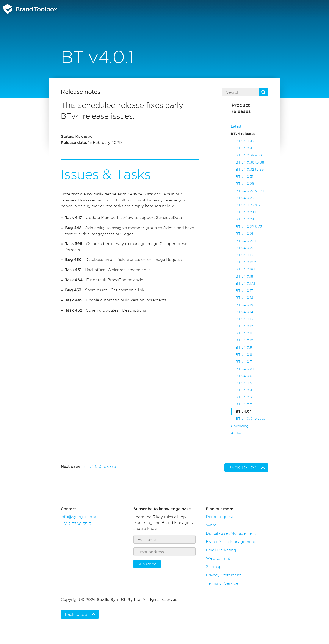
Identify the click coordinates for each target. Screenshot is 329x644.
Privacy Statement (223, 575)
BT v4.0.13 (244, 319)
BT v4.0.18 (244, 276)
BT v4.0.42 (245, 141)
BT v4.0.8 (244, 355)
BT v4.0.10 (244, 340)
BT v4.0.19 (244, 255)
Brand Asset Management (231, 542)
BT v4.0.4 (244, 390)
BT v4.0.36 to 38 (250, 162)
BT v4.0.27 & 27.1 (250, 191)
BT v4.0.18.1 (245, 269)
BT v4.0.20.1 (246, 241)
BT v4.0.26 (245, 198)
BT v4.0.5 (244, 383)
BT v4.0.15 (244, 305)
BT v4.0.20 (245, 248)
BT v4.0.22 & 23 (249, 227)
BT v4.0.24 (245, 219)
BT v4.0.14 (244, 312)
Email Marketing (221, 550)
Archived (239, 433)
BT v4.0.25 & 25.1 (250, 205)
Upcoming (240, 426)
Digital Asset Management (231, 533)
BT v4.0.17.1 (245, 283)
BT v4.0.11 (244, 333)
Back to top (242, 468)
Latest (236, 126)
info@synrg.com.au (79, 517)
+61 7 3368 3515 (76, 524)
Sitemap (214, 567)
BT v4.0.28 (245, 184)
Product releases (241, 108)
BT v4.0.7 (244, 362)
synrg (211, 525)
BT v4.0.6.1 (245, 369)
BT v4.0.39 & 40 (250, 155)
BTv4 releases (243, 134)
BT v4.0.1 (244, 412)
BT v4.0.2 (244, 404)
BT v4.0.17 (244, 291)
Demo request (220, 517)
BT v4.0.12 (244, 326)
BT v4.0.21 (244, 234)
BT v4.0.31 (244, 177)
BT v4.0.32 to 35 (250, 169)
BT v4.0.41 (244, 148)
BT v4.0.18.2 (246, 262)
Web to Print (218, 558)
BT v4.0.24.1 (246, 212)
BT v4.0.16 (244, 298)
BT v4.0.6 (244, 376)
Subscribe (147, 564)
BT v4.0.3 (244, 397)
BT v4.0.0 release (250, 419)
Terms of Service (222, 583)
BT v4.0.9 (244, 347)
